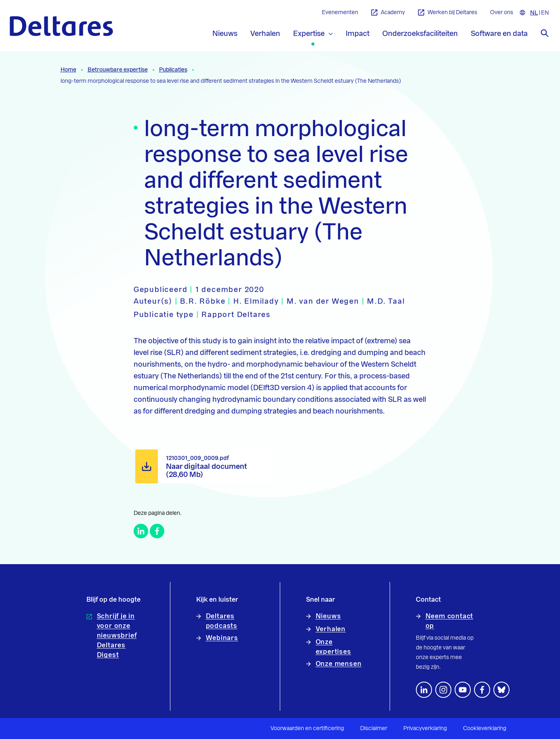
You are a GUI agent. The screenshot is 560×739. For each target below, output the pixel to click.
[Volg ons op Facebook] (482, 690)
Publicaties (173, 70)
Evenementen (340, 13)
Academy (388, 13)
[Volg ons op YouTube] (463, 690)
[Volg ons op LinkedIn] (424, 690)
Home (68, 70)
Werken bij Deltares (448, 13)
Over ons (502, 13)
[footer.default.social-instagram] (443, 690)
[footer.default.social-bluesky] (501, 690)
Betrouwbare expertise (118, 70)
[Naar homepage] (61, 26)
